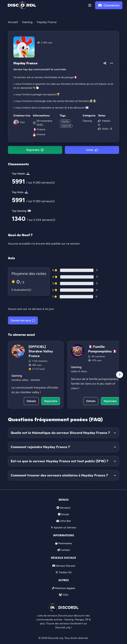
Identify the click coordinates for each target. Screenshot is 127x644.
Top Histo (20, 192)
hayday (65, 121)
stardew (35, 380)
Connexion (109, 5)
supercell (66, 126)
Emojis (65, 514)
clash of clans (79, 371)
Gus (22, 122)
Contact (65, 550)
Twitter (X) (65, 572)
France (39, 129)
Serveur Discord (65, 566)
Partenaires (65, 543)
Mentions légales (65, 588)
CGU (65, 595)
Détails (31, 401)
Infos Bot (65, 521)
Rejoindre (35, 150)
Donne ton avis (23, 320)
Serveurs (65, 508)
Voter (92, 150)
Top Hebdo (21, 174)
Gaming (87, 121)
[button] (90, 5)
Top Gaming (21, 211)
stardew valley (20, 380)
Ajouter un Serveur (65, 527)
